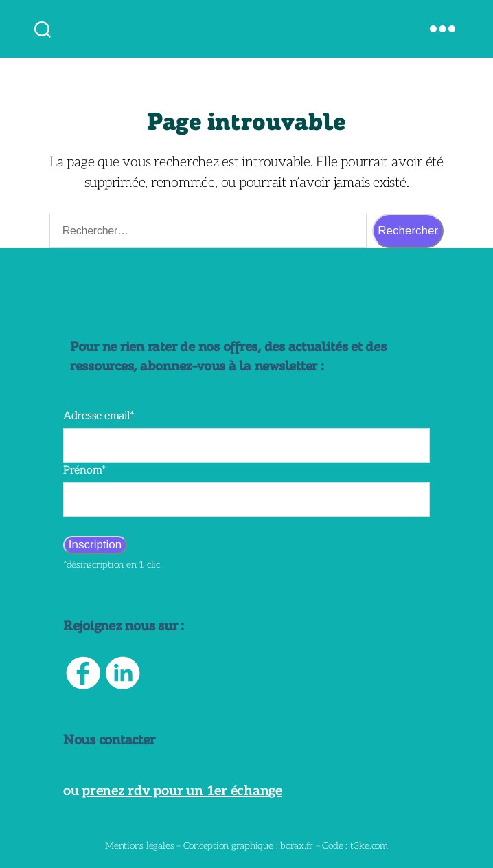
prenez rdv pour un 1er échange (182, 791)
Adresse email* (99, 416)
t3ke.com (369, 846)
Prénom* (84, 470)
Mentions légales (139, 846)
